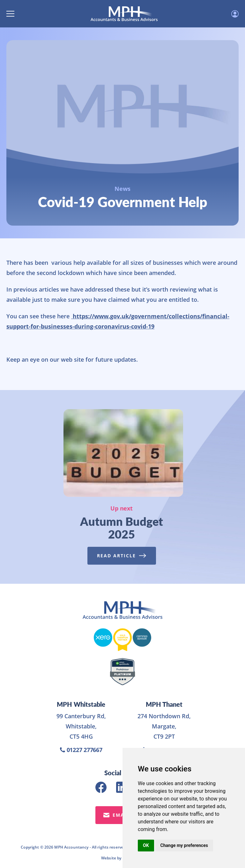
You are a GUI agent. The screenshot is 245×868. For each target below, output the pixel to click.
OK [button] (146, 845)
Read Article (120, 556)
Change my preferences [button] (184, 845)
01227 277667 (81, 750)
